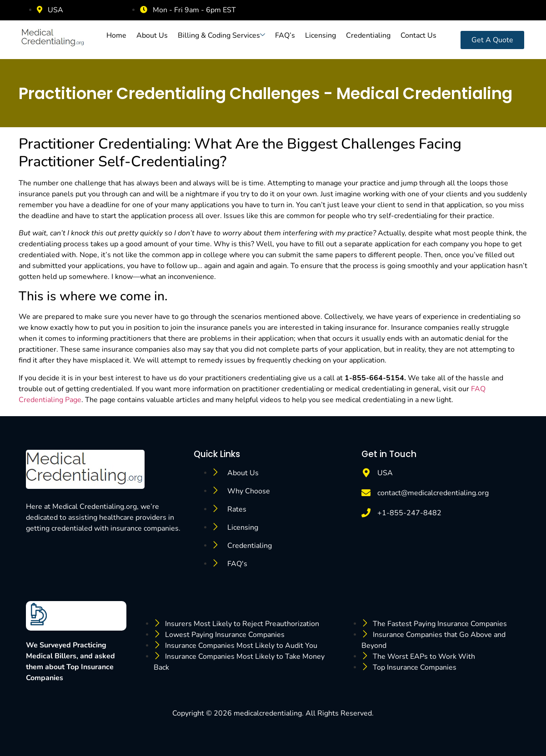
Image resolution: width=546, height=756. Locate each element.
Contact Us (418, 35)
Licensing (321, 35)
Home (116, 35)
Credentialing (368, 35)
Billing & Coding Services (221, 35)
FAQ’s (285, 35)
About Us (152, 35)
